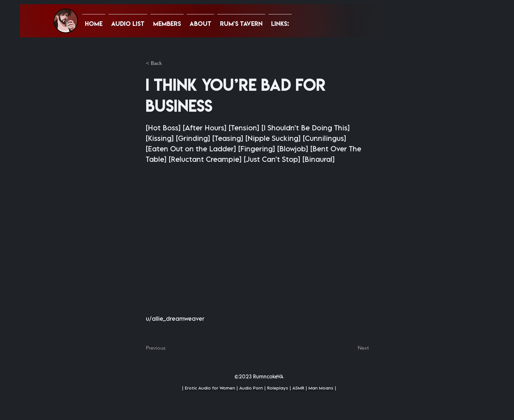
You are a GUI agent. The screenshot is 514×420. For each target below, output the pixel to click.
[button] (280, 21)
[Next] (352, 348)
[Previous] (168, 348)
